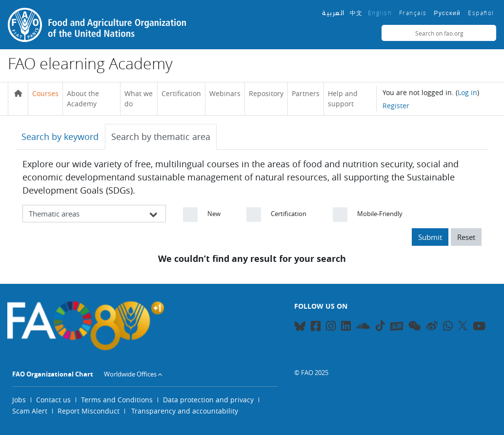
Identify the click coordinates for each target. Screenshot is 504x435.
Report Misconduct (89, 411)
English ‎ (381, 13)
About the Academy (83, 99)
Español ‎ (482, 13)
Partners (306, 93)
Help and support (343, 99)
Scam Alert (30, 411)
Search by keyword (60, 137)
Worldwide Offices (130, 374)
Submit (430, 237)
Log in (467, 92)
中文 (356, 13)
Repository (266, 93)
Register (396, 106)
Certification (181, 93)
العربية (333, 13)
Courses (45, 93)
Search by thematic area (161, 137)
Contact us (53, 400)
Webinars (225, 93)
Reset (466, 237)
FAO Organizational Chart (53, 374)
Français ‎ (414, 13)
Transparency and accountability (185, 411)
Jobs (19, 400)
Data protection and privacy (208, 400)
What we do (139, 99)
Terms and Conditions (117, 400)
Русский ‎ (448, 13)
